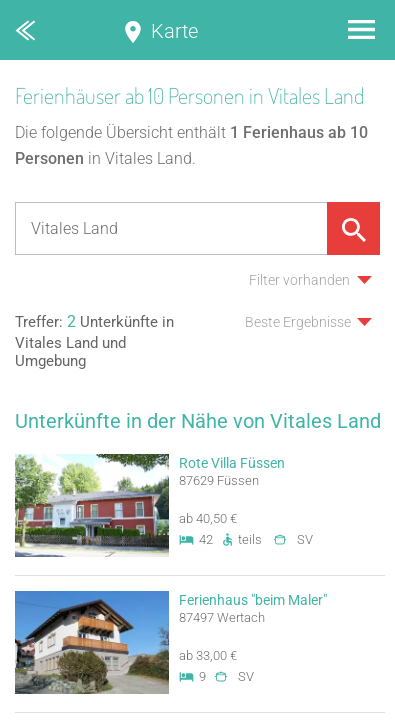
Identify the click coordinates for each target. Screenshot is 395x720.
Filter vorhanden (299, 280)
